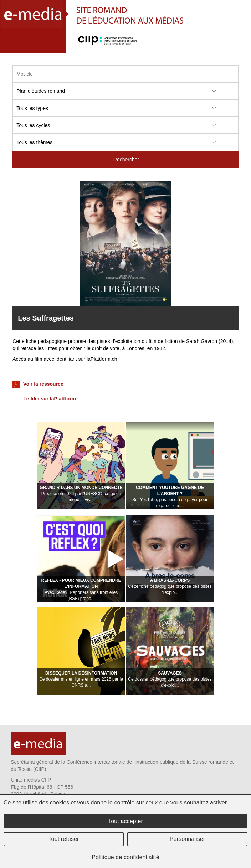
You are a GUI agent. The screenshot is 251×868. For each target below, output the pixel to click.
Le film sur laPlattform (50, 399)
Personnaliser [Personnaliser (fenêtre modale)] (188, 839)
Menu (242, 46)
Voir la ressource (38, 384)
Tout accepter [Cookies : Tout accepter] (125, 821)
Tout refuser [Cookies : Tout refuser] (63, 839)
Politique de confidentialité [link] (125, 857)
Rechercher (126, 160)
